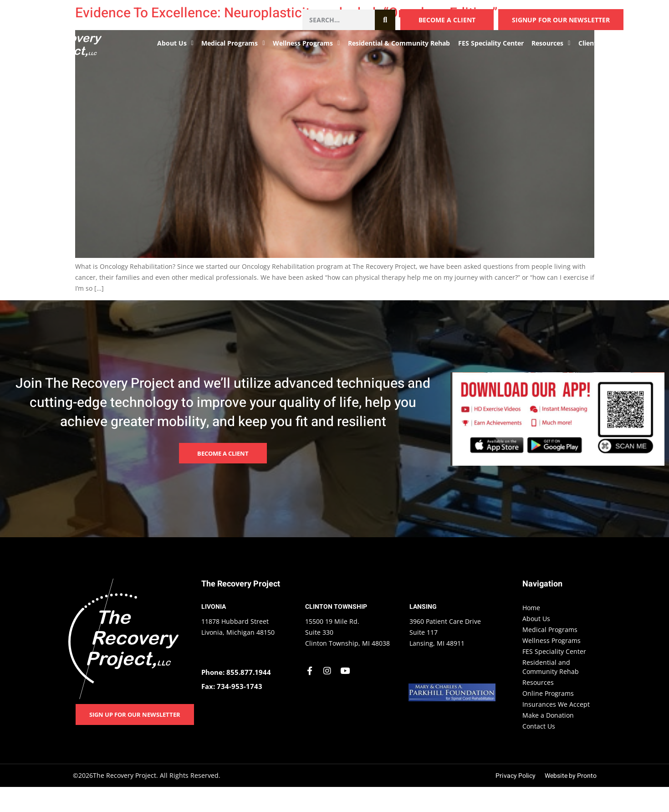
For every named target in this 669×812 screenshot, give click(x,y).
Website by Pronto (571, 776)
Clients (592, 43)
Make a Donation (548, 715)
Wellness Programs (306, 43)
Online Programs (548, 693)
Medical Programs (233, 43)
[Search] (385, 20)
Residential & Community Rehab (399, 43)
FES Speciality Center (491, 43)
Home (531, 608)
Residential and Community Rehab (551, 667)
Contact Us (632, 43)
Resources (551, 43)
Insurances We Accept (556, 704)
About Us (175, 43)
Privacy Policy (516, 776)
